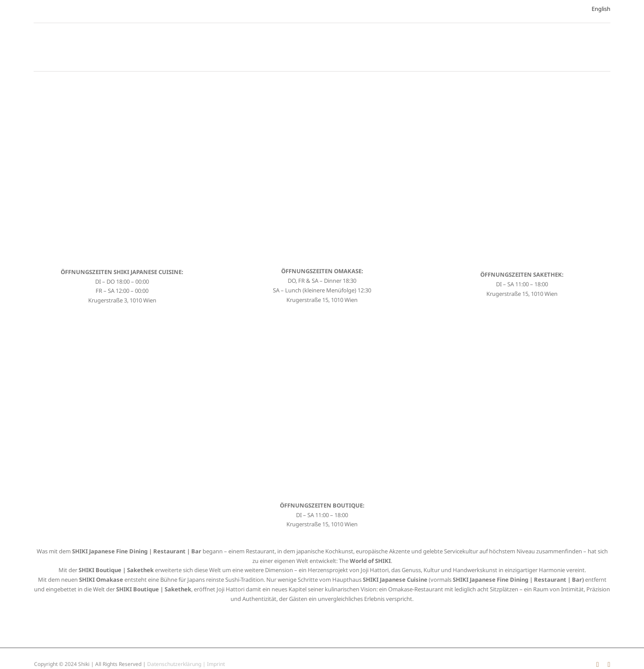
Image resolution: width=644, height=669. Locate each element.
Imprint (216, 664)
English (601, 9)
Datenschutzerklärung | (177, 664)
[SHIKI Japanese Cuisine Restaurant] (122, 92)
